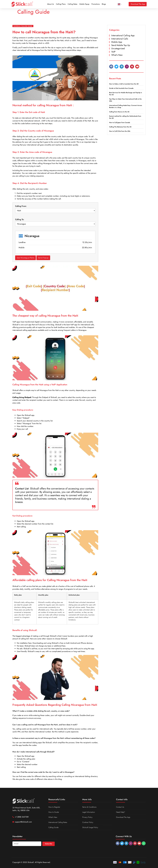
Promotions (96, 4)
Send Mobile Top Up (121, 45)
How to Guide (54, 812)
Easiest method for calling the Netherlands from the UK (125, 117)
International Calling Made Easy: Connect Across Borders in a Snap (126, 106)
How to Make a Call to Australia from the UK (124, 84)
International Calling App (123, 35)
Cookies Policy (88, 822)
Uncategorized (118, 48)
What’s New (53, 817)
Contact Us (120, 807)
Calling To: (20, 219)
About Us (50, 4)
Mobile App (117, 42)
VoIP (113, 52)
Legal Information (89, 812)
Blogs (104, 4)
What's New (117, 55)
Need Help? (121, 812)
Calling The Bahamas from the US (120, 127)
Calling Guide (54, 827)
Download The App (123, 817)
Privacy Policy (87, 817)
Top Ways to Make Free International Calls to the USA (125, 100)
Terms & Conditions (90, 807)
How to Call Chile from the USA (120, 131)
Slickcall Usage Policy (90, 827)
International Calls (120, 39)
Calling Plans (61, 4)
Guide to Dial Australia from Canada (121, 88)
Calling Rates (72, 4)
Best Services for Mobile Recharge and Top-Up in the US (126, 94)
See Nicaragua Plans (26, 258)
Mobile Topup (84, 4)
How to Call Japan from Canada (120, 122)
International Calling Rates (58, 822)
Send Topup (43, 258)
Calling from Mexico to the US (119, 112)
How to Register (54, 807)
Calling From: (21, 206)
